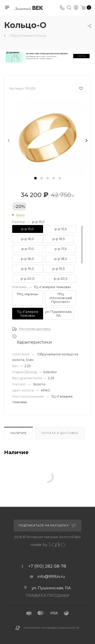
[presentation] (8, 141)
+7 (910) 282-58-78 (47, 566)
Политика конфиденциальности (52, 628)
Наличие (18, 433)
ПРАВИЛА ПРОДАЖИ (48, 596)
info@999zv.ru (51, 576)
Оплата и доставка (60, 433)
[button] (35, 178)
